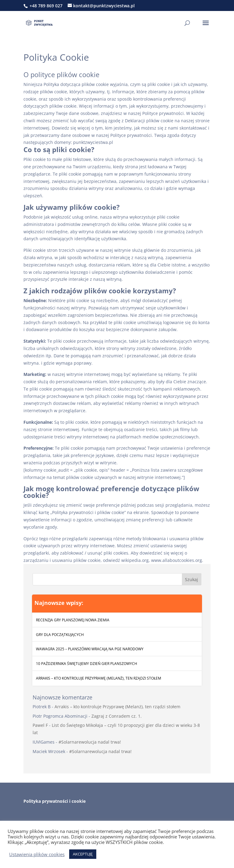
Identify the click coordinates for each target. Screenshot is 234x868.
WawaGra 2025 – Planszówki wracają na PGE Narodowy (90, 649)
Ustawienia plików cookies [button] (37, 854)
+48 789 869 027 (45, 6)
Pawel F (40, 725)
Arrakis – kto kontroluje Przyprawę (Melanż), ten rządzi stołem (99, 678)
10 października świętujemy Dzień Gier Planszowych (87, 664)
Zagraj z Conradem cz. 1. (117, 716)
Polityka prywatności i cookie (55, 801)
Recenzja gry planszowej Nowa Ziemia (73, 620)
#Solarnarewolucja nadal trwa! (90, 742)
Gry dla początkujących (60, 635)
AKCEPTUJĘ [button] (83, 854)
